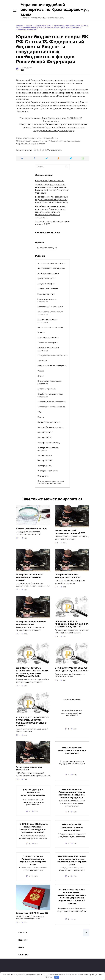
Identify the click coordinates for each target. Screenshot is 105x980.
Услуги (41, 417)
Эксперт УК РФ (45, 455)
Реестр (41, 371)
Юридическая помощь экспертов (65, 141)
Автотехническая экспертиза (51, 268)
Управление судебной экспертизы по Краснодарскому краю (53, 10)
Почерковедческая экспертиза (52, 356)
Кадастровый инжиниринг (50, 307)
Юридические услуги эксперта (31, 144)
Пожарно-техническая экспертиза (48, 349)
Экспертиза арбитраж (48, 471)
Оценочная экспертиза (48, 338)
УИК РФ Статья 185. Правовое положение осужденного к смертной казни (33, 856)
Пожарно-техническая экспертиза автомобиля (67, 575)
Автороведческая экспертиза (52, 263)
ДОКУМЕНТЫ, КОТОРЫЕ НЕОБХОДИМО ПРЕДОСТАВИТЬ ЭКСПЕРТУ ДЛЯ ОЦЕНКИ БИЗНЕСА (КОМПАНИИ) (32, 671)
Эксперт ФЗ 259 (45, 460)
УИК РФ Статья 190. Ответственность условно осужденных (72, 748)
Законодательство (46, 294)
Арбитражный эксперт (48, 273)
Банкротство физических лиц (50, 181)
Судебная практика (47, 389)
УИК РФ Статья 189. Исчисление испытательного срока (33, 790)
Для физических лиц (26, 138)
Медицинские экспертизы (50, 327)
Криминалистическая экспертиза (48, 321)
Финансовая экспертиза (49, 422)
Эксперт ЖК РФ (45, 432)
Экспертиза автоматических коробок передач (31, 622)
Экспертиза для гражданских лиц (32, 141)
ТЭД (39, 412)
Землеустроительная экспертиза (47, 300)
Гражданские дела (46, 279)
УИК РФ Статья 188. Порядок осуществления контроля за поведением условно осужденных (72, 791)
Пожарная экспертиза (48, 343)
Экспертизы (43, 476)
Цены (21, 943)
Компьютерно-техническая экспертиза (50, 313)
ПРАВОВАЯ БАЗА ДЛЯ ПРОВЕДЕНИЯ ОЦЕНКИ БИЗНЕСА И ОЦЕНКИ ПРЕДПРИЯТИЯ (72, 623)
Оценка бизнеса (72, 698)
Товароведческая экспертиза (51, 402)
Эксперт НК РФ (45, 437)
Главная (23, 928)
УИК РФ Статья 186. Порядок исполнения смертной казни (72, 824)
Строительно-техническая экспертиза (50, 382)
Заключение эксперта (48, 289)
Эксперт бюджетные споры (50, 427)
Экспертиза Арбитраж (48, 138)
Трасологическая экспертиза (51, 407)
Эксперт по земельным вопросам (48, 449)
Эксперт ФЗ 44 (44, 466)
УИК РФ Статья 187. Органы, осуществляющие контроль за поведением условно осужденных (33, 825)
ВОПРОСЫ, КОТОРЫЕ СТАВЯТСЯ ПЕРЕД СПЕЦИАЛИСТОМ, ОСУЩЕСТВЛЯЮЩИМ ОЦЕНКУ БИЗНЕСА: (33, 720)
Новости (42, 332)
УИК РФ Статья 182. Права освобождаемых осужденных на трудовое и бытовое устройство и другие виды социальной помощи (72, 892)
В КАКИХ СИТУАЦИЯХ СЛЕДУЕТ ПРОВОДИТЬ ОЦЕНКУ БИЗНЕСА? (72, 668)
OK (57, 977)
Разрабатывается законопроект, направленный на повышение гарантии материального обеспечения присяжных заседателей (51, 212)
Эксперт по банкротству (49, 443)
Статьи (41, 376)
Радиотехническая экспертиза (52, 366)
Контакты (23, 950)
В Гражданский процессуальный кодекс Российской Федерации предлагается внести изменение (51, 200)
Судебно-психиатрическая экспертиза (50, 395)
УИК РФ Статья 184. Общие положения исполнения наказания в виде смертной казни (72, 856)
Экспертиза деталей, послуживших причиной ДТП (70, 532)
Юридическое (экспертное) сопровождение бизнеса (51, 482)
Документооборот (46, 284)
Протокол (42, 361)
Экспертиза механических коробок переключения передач (30, 577)
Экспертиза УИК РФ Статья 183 (32, 909)
